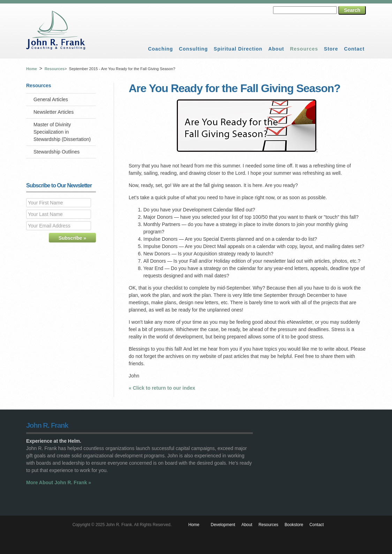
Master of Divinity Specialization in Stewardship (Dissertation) (62, 132)
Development (223, 525)
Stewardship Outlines (56, 152)
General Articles (51, 99)
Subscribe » (72, 238)
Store (331, 49)
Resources (304, 49)
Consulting (193, 49)
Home (32, 69)
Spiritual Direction (238, 49)
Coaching (160, 49)
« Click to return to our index (162, 388)
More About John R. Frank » (59, 482)
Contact (354, 49)
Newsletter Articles (54, 112)
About (276, 49)
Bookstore (294, 525)
